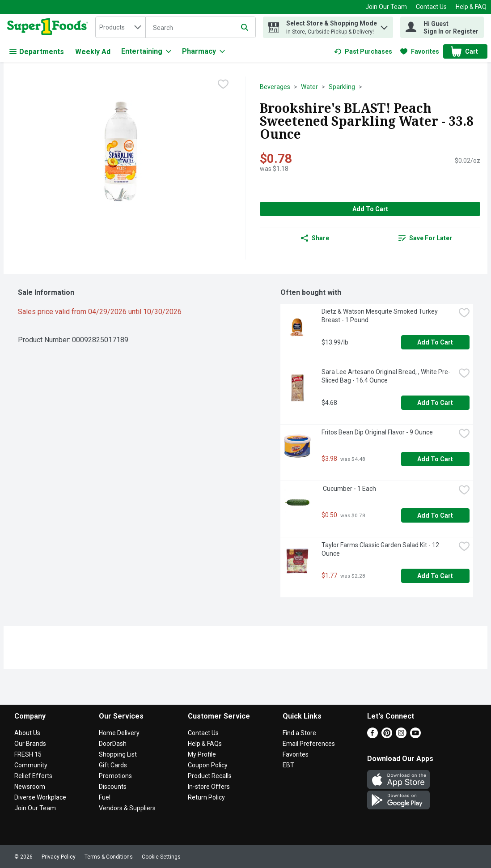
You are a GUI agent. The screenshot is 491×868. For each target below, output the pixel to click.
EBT (288, 765)
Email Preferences (309, 744)
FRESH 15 (28, 754)
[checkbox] (223, 84)
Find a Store (299, 733)
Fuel (105, 797)
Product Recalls (210, 776)
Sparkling (342, 87)
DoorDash (113, 744)
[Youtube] (415, 736)
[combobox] (120, 27)
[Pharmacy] (203, 51)
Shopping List (118, 754)
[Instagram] (401, 736)
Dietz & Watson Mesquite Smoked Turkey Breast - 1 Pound (380, 316)
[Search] (201, 28)
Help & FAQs (205, 744)
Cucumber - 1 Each (349, 489)
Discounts (113, 787)
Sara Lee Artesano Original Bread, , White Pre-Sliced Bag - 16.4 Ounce (386, 376)
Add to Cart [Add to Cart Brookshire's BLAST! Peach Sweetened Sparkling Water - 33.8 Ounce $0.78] (370, 209)
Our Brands (30, 744)
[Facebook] (372, 736)
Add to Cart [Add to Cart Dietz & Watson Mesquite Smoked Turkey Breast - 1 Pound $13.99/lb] (435, 342)
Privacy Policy (59, 857)
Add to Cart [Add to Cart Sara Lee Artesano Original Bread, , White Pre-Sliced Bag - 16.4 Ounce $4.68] (435, 403)
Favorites (296, 754)
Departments (37, 52)
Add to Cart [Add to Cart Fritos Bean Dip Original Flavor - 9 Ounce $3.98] (435, 459)
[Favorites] (420, 51)
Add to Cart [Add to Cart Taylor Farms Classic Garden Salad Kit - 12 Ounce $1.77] (435, 576)
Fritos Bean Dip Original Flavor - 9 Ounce (377, 432)
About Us (27, 733)
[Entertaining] (146, 51)
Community (31, 765)
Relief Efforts (33, 776)
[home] (49, 27)
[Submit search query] (245, 27)
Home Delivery (119, 733)
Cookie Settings (161, 857)
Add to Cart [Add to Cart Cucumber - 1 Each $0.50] (435, 515)
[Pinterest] (387, 736)
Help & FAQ (471, 7)
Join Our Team (386, 7)
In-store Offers (209, 787)
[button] (384, 25)
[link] (363, 51)
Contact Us (431, 7)
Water (309, 87)
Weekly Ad (93, 52)
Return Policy (206, 797)
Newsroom (30, 787)
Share (315, 238)
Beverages (275, 87)
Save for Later (425, 238)
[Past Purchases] (363, 51)
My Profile (202, 754)
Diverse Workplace (40, 797)
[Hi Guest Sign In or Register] (442, 27)
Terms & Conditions (109, 857)
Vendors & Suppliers (127, 808)
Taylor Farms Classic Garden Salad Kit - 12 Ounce (381, 549)
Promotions (115, 776)
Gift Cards (113, 765)
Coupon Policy (208, 765)
